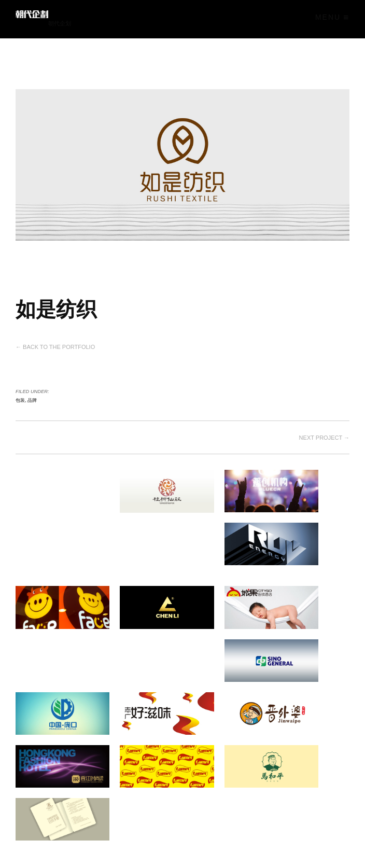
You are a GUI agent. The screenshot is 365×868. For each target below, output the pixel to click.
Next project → (324, 434)
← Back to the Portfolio (55, 345)
